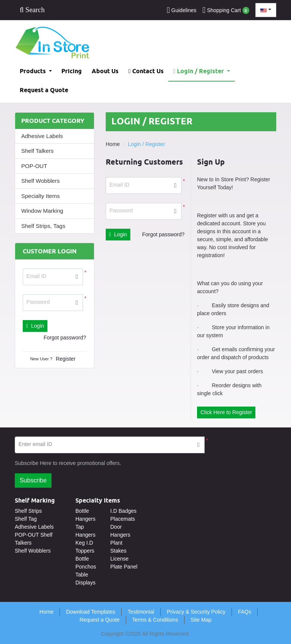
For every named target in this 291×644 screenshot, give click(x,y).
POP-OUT (34, 166)
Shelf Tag (26, 519)
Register (66, 359)
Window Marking (42, 211)
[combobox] (266, 10)
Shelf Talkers (38, 151)
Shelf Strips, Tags (43, 226)
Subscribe (33, 480)
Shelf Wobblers (40, 181)
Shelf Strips (28, 511)
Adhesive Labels (42, 136)
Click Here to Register (226, 412)
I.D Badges (123, 511)
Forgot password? (65, 338)
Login (35, 326)
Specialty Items (41, 196)
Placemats (123, 519)
